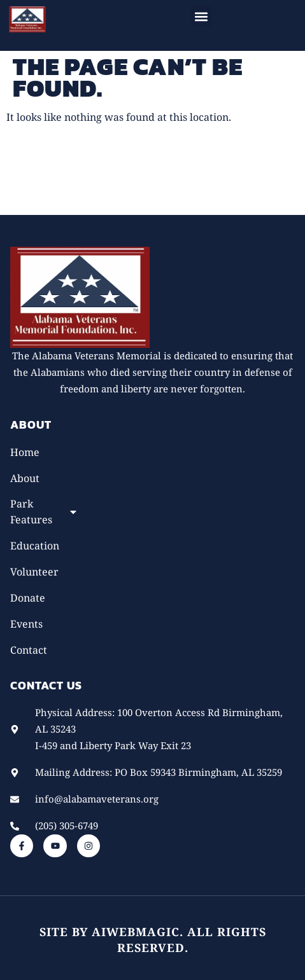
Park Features (44, 512)
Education (35, 546)
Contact (29, 650)
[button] (202, 16)
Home (25, 452)
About (25, 478)
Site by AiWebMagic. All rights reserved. (153, 940)
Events (26, 624)
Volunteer (34, 572)
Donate (28, 598)
